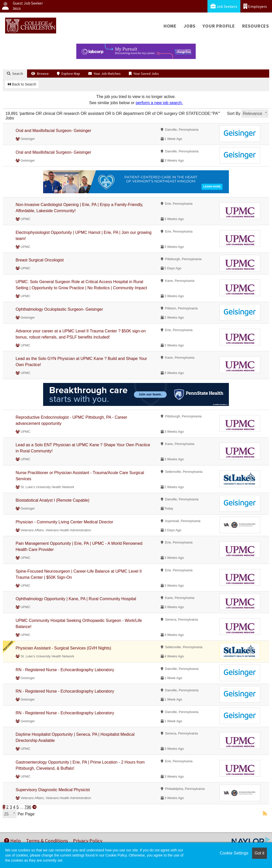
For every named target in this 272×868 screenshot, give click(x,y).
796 (28, 807)
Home (170, 26)
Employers (255, 6)
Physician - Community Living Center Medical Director (64, 522)
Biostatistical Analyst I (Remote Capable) (52, 500)
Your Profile (219, 26)
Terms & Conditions (47, 841)
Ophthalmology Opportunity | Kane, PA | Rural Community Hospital (76, 599)
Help (13, 841)
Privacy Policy (88, 841)
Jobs (190, 26)
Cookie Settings (234, 853)
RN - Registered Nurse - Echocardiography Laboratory (65, 670)
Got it (259, 853)
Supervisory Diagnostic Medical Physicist (53, 790)
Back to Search (22, 84)
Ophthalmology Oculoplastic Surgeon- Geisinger (59, 309)
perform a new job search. (159, 103)
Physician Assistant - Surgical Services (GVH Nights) (63, 648)
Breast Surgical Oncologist (40, 260)
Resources (256, 26)
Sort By (234, 113)
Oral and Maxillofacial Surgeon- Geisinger (53, 131)
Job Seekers (224, 6)
